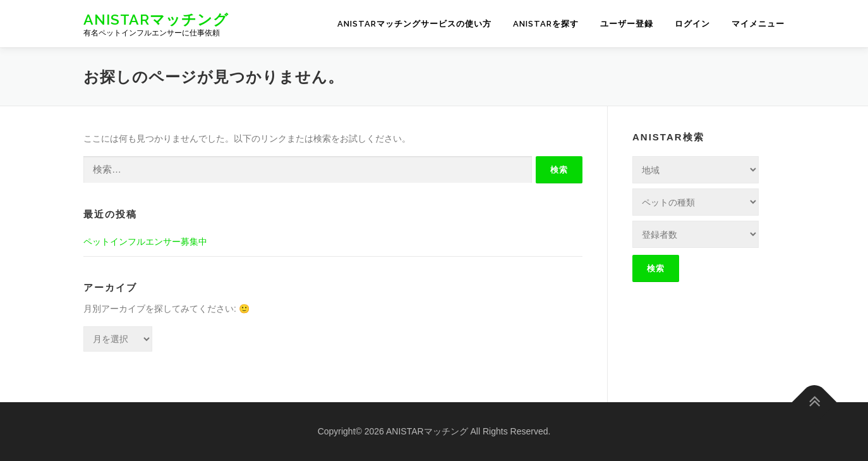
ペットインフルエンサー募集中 (145, 242)
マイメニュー (758, 24)
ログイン (692, 24)
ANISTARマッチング (156, 19)
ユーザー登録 (627, 24)
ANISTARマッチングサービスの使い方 (414, 24)
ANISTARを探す (546, 24)
